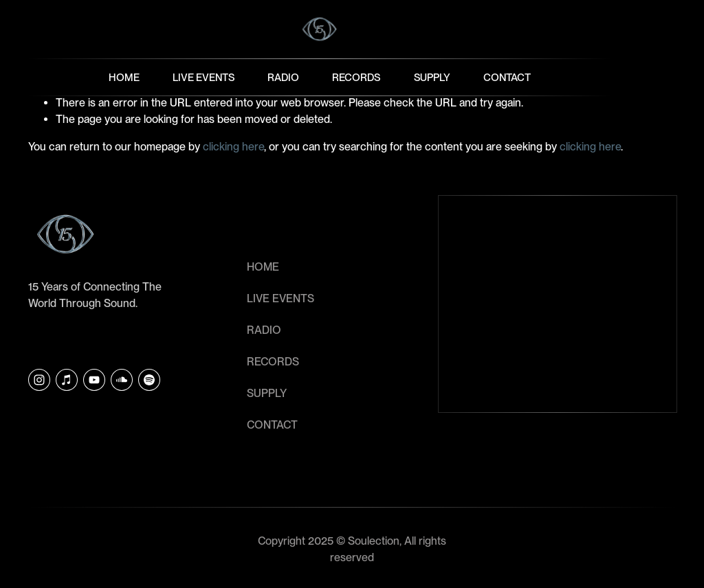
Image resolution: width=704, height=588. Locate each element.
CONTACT (272, 425)
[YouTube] (94, 380)
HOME (263, 267)
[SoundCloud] (122, 380)
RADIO (264, 330)
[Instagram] (39, 380)
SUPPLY (267, 393)
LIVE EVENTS (280, 298)
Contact (507, 78)
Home (124, 78)
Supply (432, 78)
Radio (283, 78)
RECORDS (273, 362)
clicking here (233, 147)
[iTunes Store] (67, 380)
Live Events (203, 78)
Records (356, 78)
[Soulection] (149, 380)
